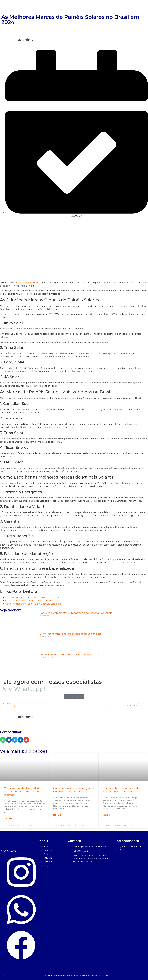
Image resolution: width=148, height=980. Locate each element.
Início (69, 6)
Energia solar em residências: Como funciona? (29, 601)
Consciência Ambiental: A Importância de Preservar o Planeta (76, 613)
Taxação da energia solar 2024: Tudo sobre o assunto (32, 598)
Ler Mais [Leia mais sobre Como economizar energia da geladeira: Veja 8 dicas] (57, 815)
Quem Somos (84, 6)
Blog (142, 6)
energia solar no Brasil (27, 283)
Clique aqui (6, 585)
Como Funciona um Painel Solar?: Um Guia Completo (33, 604)
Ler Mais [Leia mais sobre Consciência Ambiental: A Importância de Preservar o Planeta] (8, 818)
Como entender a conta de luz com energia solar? (69, 655)
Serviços (101, 6)
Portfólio (116, 6)
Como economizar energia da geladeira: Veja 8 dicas (70, 634)
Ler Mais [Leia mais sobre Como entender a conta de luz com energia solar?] (106, 815)
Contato (130, 6)
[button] (3, 740)
